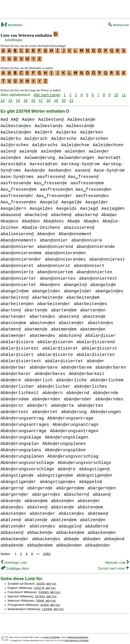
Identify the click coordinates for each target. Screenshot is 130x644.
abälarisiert (17, 353)
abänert (37, 403)
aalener (99, 149)
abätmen (98, 512)
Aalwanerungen (77, 156)
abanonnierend (55, 245)
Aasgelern (13, 206)
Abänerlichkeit (20, 391)
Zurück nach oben (113, 566)
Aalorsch (36, 137)
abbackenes (46, 537)
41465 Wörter (50, 603)
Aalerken (92, 130)
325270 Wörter (45, 586)
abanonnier (54, 238)
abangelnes (109, 289)
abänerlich (38, 378)
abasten (69, 314)
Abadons (54, 219)
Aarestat (109, 156)
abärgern (12, 486)
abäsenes (12, 505)
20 (64, 98)
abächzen (70, 334)
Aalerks (11, 137)
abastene (94, 314)
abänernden (46, 397)
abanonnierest (107, 257)
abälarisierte (55, 353)
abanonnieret (17, 264)
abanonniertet (18, 283)
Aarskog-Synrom (80, 162)
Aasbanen (60, 168)
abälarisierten (96, 353)
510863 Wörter (50, 590)
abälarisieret (60, 346)
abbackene (40, 531)
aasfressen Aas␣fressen (68, 175)
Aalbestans (49, 124)
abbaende (12, 543)
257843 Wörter (46, 594)
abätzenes (42, 524)
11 (124, 93)
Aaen (28, 117)
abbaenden (69, 543)
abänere (11, 378)
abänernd (78, 391)
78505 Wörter (46, 598)
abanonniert (89, 264)
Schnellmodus (14, 40)
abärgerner (15, 492)
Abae (74, 219)
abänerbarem (76, 365)
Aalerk (44, 130)
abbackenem (70, 531)
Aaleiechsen (108, 143)
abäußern (97, 524)
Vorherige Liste (14, 560)
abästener (42, 512)
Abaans (9, 219)
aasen (83, 168)
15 (25, 98)
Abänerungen (105, 410)
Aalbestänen (16, 130)
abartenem (64, 308)
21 (71, 98)
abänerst (12, 403)
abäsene (11, 499)
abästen (37, 505)
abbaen (91, 537)
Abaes (91, 219)
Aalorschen (94, 137)
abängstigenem (55, 473)
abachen (61, 213)
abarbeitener (54, 302)
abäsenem (36, 499)
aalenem (51, 149)
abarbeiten (15, 295)
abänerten (90, 403)
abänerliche (71, 378)
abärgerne (40, 486)
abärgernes (46, 492)
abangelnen (46, 289)
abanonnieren (17, 245)
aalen (8, 149)
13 (10, 98)
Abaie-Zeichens (41, 226)
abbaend (114, 537)
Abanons (50, 283)
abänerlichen (17, 384)
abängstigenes (58, 480)
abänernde (106, 391)
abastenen (42, 321)
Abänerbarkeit (87, 372)
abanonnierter (18, 276)
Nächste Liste (117, 560)
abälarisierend (96, 340)
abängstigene (17, 473)
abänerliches (90, 384)
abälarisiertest (21, 359)
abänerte (63, 403)
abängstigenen (94, 473)
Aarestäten (44, 162)
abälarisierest (20, 346)
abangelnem (15, 289)
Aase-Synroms (17, 175)
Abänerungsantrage (70, 416)
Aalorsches (15, 143)
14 (18, 98)
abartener (13, 314)
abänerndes (109, 397)
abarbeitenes (90, 302)
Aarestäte (13, 162)
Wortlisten (12, 25)
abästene (63, 505)
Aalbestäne (80, 124)
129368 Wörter (53, 607)
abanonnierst (54, 264)
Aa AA (9, 117)
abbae (71, 537)
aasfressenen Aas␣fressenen (76, 187)
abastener (71, 321)
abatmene (36, 327)
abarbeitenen (17, 302)
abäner (96, 359)
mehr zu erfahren (52, 635)
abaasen (11, 213)
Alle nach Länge (47, 93)
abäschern (77, 492)
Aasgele (71, 200)
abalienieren (17, 232)
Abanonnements (18, 238)
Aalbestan (51, 117)
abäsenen (63, 499)
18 (48, 98)
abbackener (15, 537)
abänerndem (15, 397)
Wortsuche (119, 25)
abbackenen (102, 531)
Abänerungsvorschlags (84, 461)
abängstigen (94, 467)
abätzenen (93, 518)
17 (41, 98)
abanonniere (87, 238)
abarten (11, 308)
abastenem (13, 321)
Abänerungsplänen (22, 454)
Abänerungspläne (65, 448)
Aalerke (66, 130)
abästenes (71, 512)
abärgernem (70, 486)
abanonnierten (94, 270)
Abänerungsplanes (64, 442)
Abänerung (74, 410)
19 (56, 98)
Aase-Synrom (109, 168)
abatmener (13, 334)
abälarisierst (100, 346)
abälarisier (101, 334)
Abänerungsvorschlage (27, 461)
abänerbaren (111, 365)
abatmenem (64, 327)
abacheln (36, 213)
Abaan (109, 213)
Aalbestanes (16, 124)
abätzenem (64, 518)
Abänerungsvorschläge (27, 467)
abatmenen (93, 327)
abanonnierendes (65, 257)
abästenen (13, 512)
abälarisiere (17, 340)
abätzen (11, 518)
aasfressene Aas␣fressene (34, 181)
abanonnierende (96, 245)
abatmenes (42, 334)
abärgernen (102, 486)
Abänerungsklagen (67, 435)
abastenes (100, 321)
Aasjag (89, 206)
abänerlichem (107, 378)
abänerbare (44, 365)
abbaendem (40, 543)
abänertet (45, 410)
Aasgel (49, 200)
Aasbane (35, 168)
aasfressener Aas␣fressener (36, 194)
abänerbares (50, 372)
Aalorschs (45, 143)
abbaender (98, 543)
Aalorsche (64, 137)
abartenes (42, 314)
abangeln (75, 283)
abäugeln (70, 524)
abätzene (36, 518)
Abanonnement (75, 232)
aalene (28, 149)
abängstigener (18, 480)
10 (116, 93)
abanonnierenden (65, 251)
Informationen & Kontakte (76, 638)
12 (3, 98)
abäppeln (91, 480)
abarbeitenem (83, 295)
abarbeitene (47, 295)
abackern (86, 213)
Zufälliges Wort (15, 566)
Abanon (46, 232)
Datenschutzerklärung (78, 635)
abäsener (89, 499)
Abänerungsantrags (76, 423)
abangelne (103, 283)
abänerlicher (54, 384)
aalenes (11, 156)
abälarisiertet (64, 359)
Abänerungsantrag (22, 416)
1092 (47, 552)
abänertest (15, 410)
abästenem (90, 505)
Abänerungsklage (21, 435)
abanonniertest (98, 276)
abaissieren (79, 226)
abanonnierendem (21, 251)
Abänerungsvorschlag (73, 454)
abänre (67, 467)
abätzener (13, 524)
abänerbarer (16, 372)
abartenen (93, 308)
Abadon (31, 219)
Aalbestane (81, 117)
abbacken (12, 531)
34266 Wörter (46, 582)
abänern (53, 391)
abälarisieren (55, 340)
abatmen (11, 327)
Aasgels (66, 206)
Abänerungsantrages (25, 423)
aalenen (75, 149)
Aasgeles (41, 206)
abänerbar (13, 365)
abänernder (78, 397)
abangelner (78, 289)
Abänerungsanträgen (74, 429)
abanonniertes (58, 276)
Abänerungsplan (20, 442)
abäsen (102, 492)
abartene (36, 308)
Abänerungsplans (21, 448)
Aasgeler (97, 200)
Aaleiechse (75, 143)
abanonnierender (21, 257)
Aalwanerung (40, 156)
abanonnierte (17, 270)
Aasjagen (113, 206)
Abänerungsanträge (23, 429)
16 (33, 98)
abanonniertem (55, 270)
